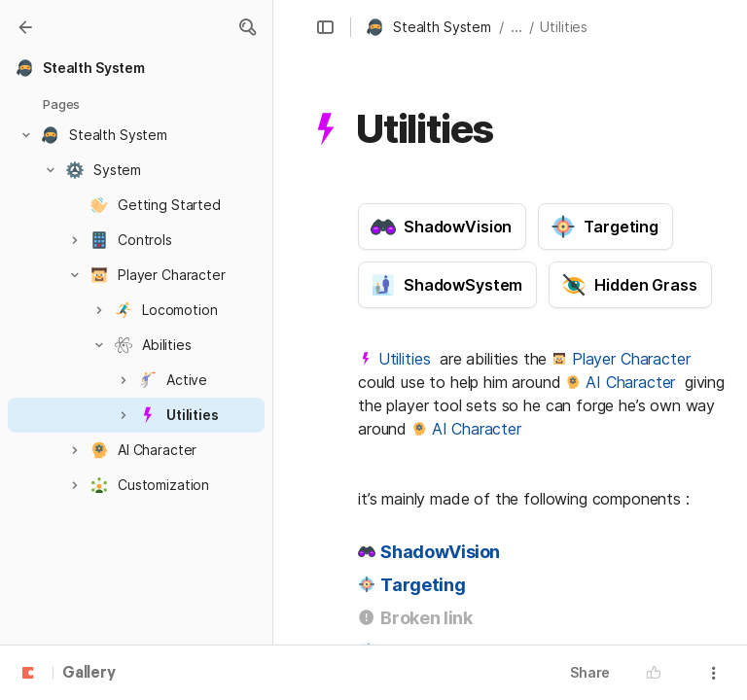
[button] (247, 27)
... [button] (516, 27)
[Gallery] (25, 27)
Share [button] (590, 672)
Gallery (89, 674)
